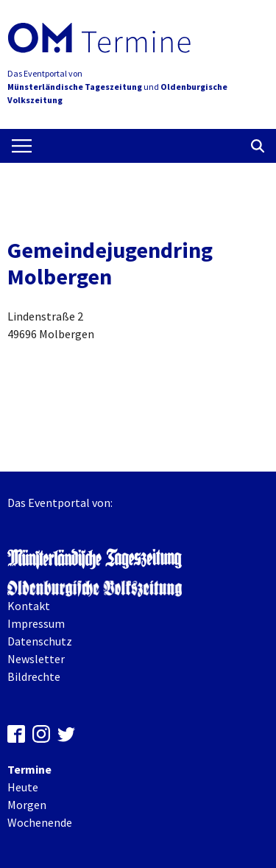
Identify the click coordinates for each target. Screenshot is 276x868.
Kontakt (29, 606)
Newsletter (36, 659)
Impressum (36, 623)
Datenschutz (40, 641)
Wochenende (40, 822)
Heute (23, 787)
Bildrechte (34, 676)
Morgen (27, 805)
